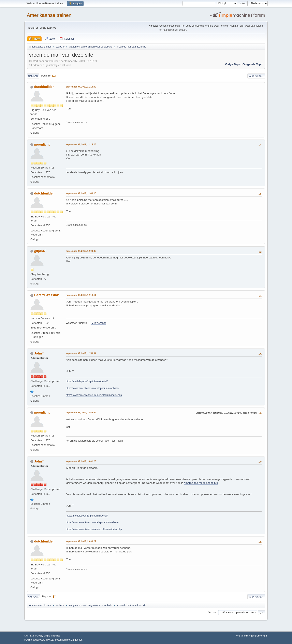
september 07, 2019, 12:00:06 (81, 251)
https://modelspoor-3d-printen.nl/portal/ (87, 381)
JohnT (39, 353)
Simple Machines (52, 636)
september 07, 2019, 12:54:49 (81, 413)
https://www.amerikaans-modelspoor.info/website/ (92, 388)
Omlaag (33, 76)
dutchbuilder (44, 87)
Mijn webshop (99, 323)
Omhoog (33, 597)
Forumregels (249, 636)
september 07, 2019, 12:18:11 (81, 295)
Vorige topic (233, 64)
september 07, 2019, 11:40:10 (81, 193)
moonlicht (42, 144)
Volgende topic (253, 64)
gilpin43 (40, 251)
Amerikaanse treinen (49, 15)
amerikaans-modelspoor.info (201, 483)
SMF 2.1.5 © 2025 (33, 636)
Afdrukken (256, 76)
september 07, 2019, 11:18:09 (81, 87)
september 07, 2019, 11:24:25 (81, 144)
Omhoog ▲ (262, 636)
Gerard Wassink (46, 295)
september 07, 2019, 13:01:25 (81, 461)
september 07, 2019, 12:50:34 (81, 353)
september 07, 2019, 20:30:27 (81, 541)
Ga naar (212, 613)
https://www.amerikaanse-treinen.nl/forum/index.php (94, 395)
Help (238, 636)
